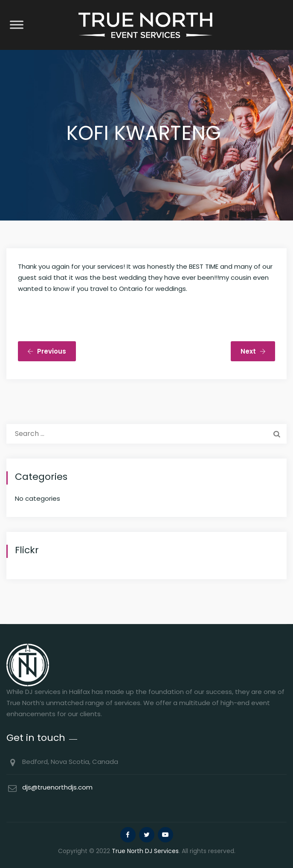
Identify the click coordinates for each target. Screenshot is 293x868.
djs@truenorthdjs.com (57, 787)
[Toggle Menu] (17, 25)
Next (253, 351)
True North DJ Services (145, 851)
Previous (47, 351)
